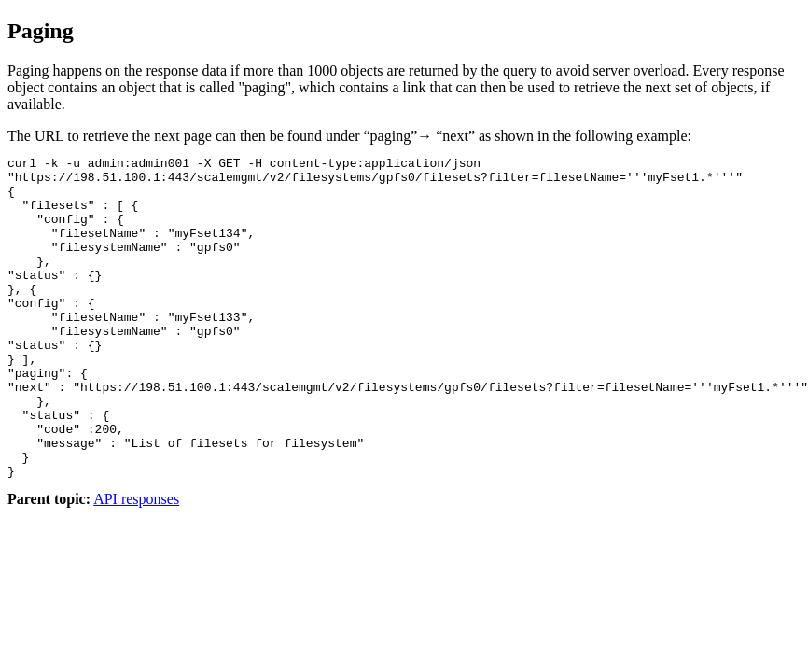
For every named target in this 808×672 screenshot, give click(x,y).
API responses (136, 563)
